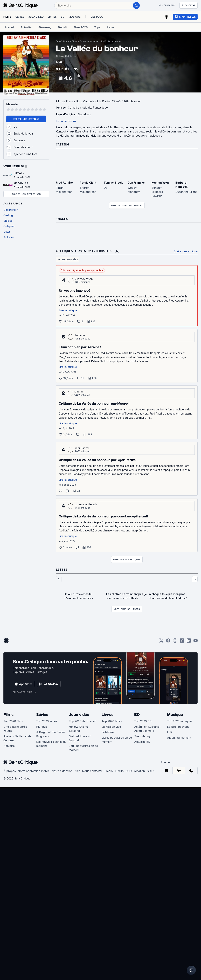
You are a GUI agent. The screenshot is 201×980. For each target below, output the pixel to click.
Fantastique (100, 108)
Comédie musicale (89, 41)
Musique (175, 714)
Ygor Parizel (82, 448)
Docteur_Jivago (84, 278)
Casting (63, 144)
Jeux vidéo (79, 714)
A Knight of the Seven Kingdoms (51, 734)
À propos (10, 770)
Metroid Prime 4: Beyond (80, 738)
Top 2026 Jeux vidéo (83, 721)
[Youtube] (196, 641)
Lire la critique (68, 310)
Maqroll (79, 391)
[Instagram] (175, 641)
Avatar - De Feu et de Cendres (17, 738)
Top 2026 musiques (180, 721)
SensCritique (62, 41)
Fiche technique (66, 121)
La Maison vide (111, 726)
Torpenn (80, 335)
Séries (42, 714)
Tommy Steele (113, 182)
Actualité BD (142, 741)
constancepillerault (86, 504)
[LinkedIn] (189, 641)
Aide (77, 770)
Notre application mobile (34, 770)
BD (137, 714)
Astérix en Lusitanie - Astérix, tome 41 (148, 728)
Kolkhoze (108, 732)
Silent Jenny (142, 736)
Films (74, 41)
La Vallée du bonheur (112, 41)
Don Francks (136, 182)
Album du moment (179, 737)
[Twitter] (161, 641)
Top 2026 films (13, 721)
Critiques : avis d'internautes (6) (91, 251)
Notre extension (62, 770)
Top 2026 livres (112, 721)
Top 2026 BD (143, 721)
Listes (62, 569)
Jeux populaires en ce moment (83, 747)
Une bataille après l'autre (15, 728)
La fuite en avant (178, 726)
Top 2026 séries (47, 721)
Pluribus (42, 726)
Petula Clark (88, 182)
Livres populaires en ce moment (117, 739)
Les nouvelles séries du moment (51, 743)
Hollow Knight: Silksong (78, 728)
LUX (170, 732)
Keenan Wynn (161, 182)
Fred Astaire (64, 182)
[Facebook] (168, 641)
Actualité (9, 745)
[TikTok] (182, 641)
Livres (108, 714)
